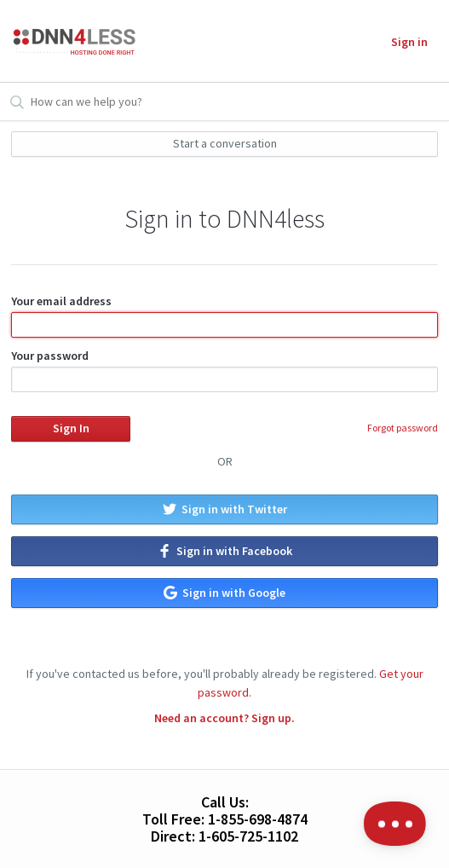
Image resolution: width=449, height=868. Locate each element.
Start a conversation (225, 143)
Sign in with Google (224, 593)
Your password (224, 370)
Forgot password (403, 428)
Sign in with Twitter (225, 509)
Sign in (409, 42)
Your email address (224, 315)
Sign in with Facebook (225, 551)
